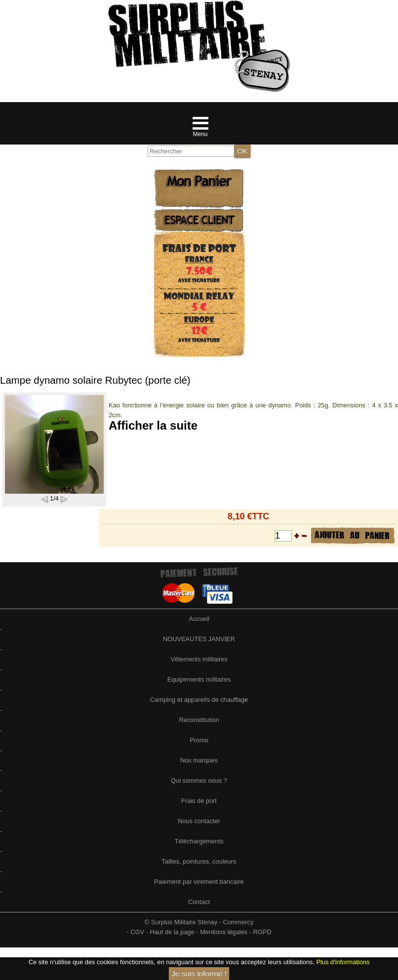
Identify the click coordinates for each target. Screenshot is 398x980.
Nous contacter (199, 821)
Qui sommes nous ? (199, 780)
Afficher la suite (153, 425)
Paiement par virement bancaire (199, 882)
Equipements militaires (199, 679)
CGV (137, 932)
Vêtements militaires (199, 659)
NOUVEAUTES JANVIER (199, 639)
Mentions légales (224, 932)
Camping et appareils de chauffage (199, 700)
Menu (200, 134)
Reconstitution (199, 720)
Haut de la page (172, 932)
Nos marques (199, 760)
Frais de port (199, 801)
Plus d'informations (343, 962)
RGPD (262, 932)
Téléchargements (199, 841)
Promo (199, 740)
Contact (199, 902)
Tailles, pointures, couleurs (199, 861)
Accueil (199, 619)
